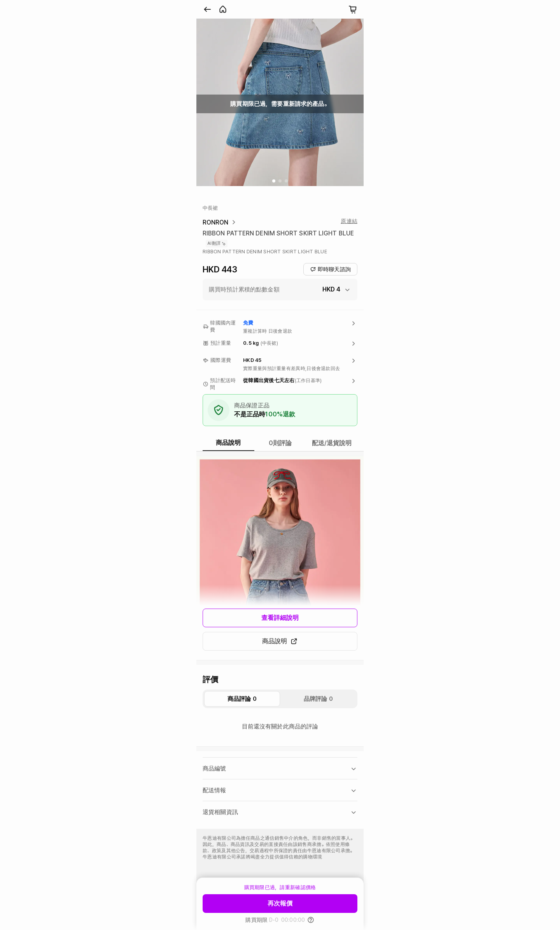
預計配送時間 (223, 384)
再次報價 (280, 903)
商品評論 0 (242, 699)
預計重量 (221, 343)
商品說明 (280, 641)
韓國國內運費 (223, 326)
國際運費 (221, 360)
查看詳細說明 (280, 618)
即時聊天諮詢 (330, 269)
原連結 (349, 221)
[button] (280, 290)
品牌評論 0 (318, 699)
